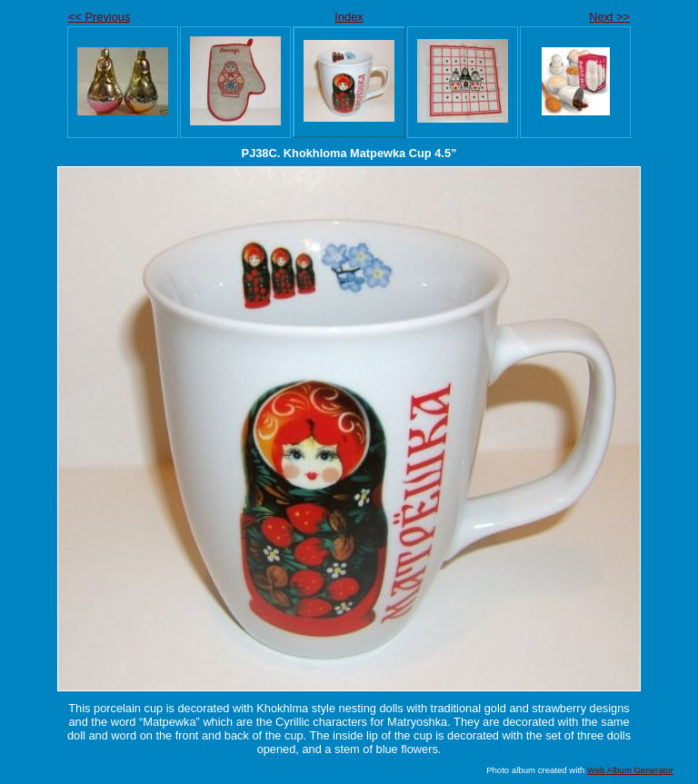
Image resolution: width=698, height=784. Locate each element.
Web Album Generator (630, 770)
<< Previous (99, 17)
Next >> (609, 17)
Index (349, 17)
